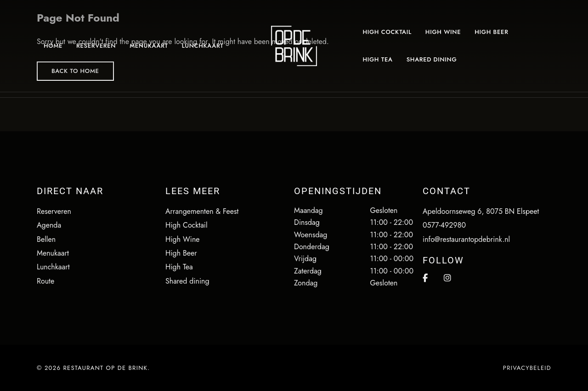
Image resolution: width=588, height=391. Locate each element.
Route (45, 281)
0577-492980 (444, 225)
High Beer (181, 253)
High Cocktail (187, 225)
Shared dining (187, 281)
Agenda (49, 225)
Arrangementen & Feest (202, 211)
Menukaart (53, 253)
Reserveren (54, 211)
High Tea (179, 267)
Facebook (425, 278)
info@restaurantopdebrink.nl (466, 239)
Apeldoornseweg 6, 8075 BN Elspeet (481, 211)
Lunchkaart (53, 267)
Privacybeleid (527, 368)
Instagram (447, 278)
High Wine (183, 239)
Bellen (46, 239)
